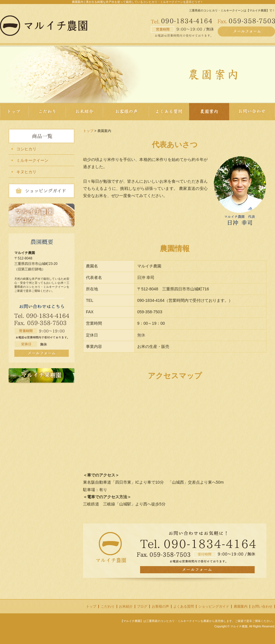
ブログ (142, 606)
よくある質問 (184, 606)
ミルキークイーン (32, 160)
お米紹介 (126, 606)
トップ (88, 131)
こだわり (108, 606)
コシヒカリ (26, 149)
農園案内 (241, 606)
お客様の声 (160, 606)
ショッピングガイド (214, 606)
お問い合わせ (262, 606)
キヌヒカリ (26, 172)
